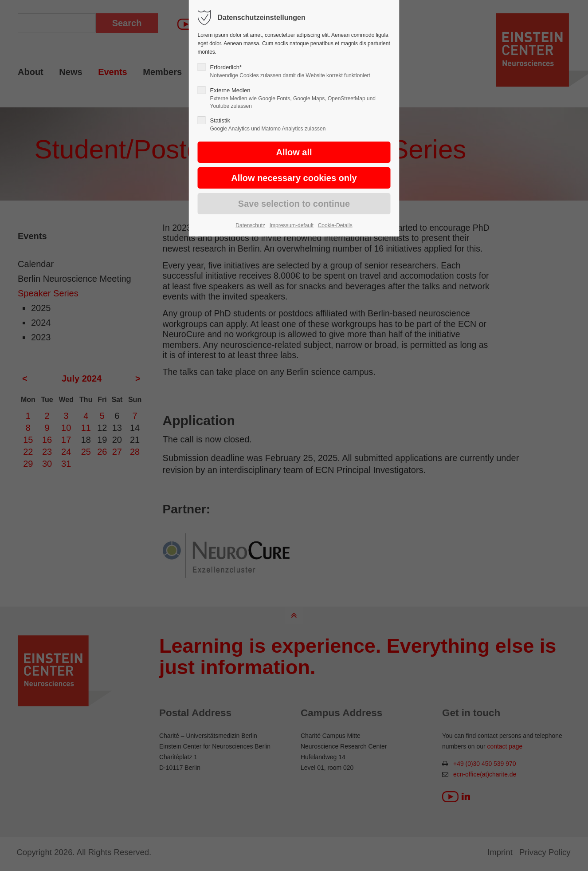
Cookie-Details (335, 225)
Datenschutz (250, 225)
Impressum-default (292, 225)
